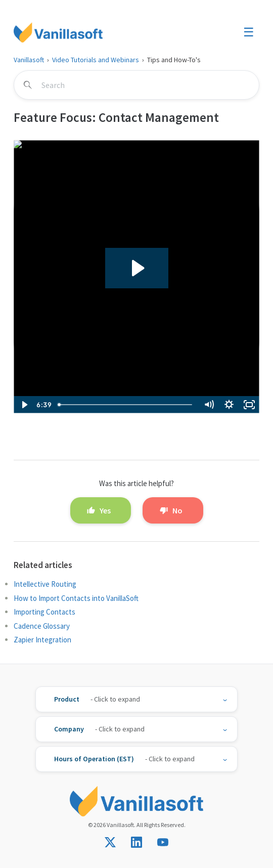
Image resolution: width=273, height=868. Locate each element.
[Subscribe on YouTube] (163, 842)
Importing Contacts (44, 612)
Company (69, 729)
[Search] (136, 85)
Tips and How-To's (174, 60)
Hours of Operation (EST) (94, 759)
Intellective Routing (45, 584)
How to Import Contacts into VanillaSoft (76, 598)
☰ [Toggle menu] (249, 32)
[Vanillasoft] (58, 32)
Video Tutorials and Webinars (96, 60)
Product (67, 699)
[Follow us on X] (110, 842)
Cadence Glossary (42, 626)
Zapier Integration (42, 640)
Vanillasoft (29, 60)
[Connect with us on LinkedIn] (136, 842)
